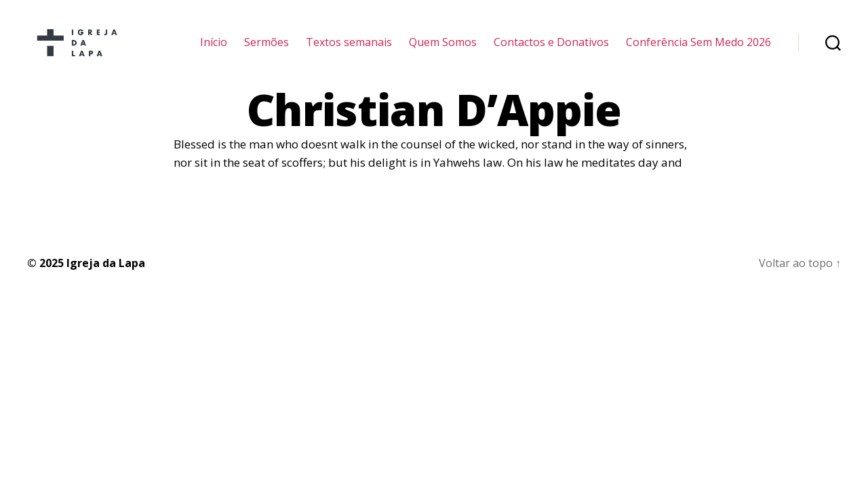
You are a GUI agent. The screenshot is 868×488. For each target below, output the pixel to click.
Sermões (267, 49)
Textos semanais (349, 49)
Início (214, 49)
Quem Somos (443, 49)
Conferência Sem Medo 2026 (698, 49)
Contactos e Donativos (551, 49)
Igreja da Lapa (106, 277)
